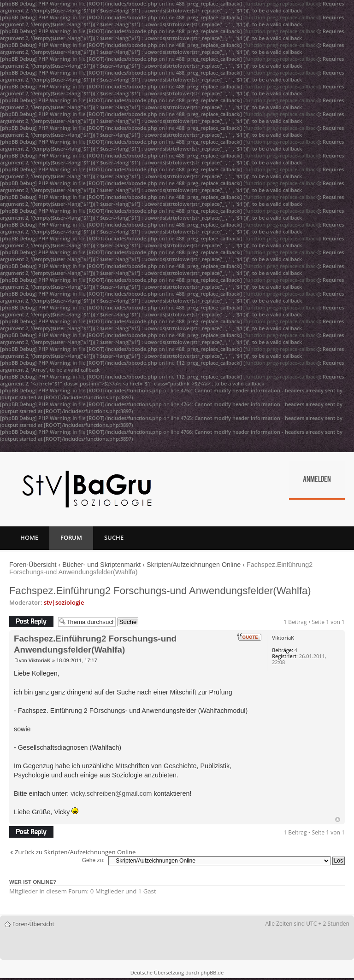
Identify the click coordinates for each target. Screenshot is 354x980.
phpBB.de (212, 972)
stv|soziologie (64, 602)
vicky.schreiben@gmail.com (111, 793)
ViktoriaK (40, 660)
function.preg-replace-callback (282, 3)
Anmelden (317, 480)
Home (29, 537)
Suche (114, 537)
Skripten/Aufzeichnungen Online (194, 565)
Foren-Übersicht (33, 565)
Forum (71, 537)
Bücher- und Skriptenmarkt (101, 565)
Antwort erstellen (31, 621)
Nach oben (338, 820)
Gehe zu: (93, 860)
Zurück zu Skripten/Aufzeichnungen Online (75, 852)
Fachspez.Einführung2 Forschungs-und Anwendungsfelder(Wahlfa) (160, 591)
